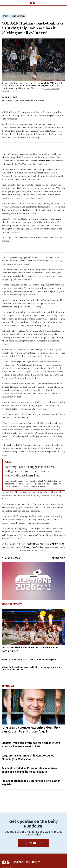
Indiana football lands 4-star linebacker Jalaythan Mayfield (29, 659)
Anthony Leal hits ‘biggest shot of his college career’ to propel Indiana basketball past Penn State (30, 471)
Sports (17, 604)
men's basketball (18, 16)
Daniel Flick (11, 97)
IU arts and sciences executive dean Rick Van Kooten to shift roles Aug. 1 (31, 730)
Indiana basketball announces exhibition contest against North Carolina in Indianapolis (31, 668)
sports (6, 16)
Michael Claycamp (51, 88)
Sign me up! (33, 843)
